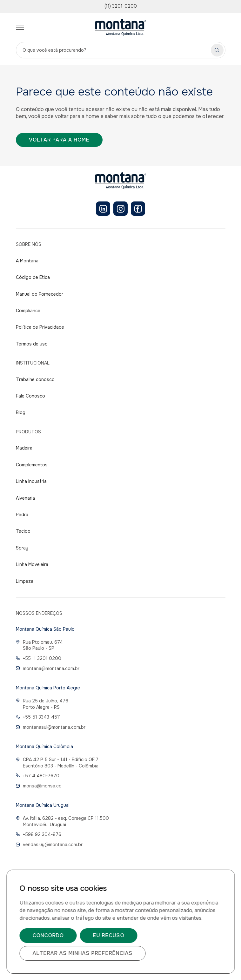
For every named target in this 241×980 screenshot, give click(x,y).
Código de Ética (33, 277)
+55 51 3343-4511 (38, 717)
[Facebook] (138, 209)
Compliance (28, 311)
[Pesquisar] (217, 50)
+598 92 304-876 (39, 834)
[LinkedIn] (103, 209)
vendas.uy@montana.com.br (49, 845)
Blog (21, 412)
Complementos (32, 465)
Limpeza (25, 581)
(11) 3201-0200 (121, 6)
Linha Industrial (32, 481)
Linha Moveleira (32, 564)
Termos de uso (32, 344)
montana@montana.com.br (48, 668)
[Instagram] (120, 209)
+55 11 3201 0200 (39, 658)
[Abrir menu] (20, 27)
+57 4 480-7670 (38, 776)
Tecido (23, 531)
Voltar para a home (59, 140)
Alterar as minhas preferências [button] (82, 953)
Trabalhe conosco (35, 379)
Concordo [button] (48, 935)
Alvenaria (25, 498)
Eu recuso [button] (108, 935)
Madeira (24, 448)
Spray (22, 548)
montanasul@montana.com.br (51, 727)
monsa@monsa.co (39, 786)
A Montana (27, 261)
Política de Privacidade (40, 327)
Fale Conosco (30, 396)
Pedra (22, 515)
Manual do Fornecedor (40, 294)
